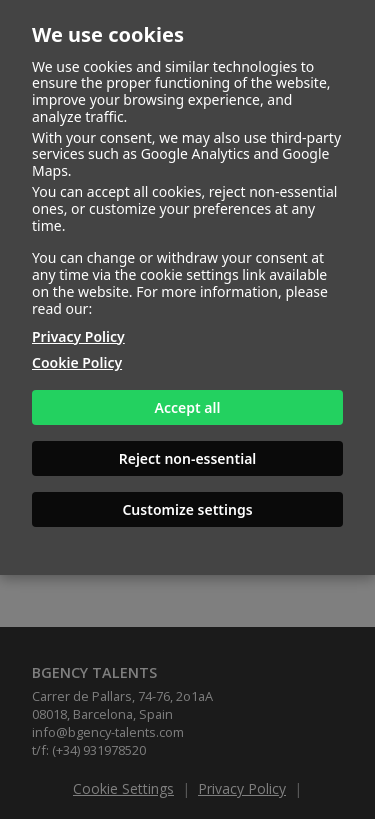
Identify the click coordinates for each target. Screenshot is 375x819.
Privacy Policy (78, 336)
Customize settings (187, 509)
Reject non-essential (188, 458)
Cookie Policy (77, 362)
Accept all (188, 407)
